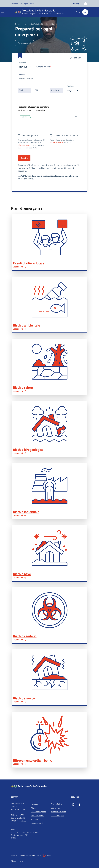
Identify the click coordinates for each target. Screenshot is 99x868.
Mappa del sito (17, 861)
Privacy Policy (56, 804)
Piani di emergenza (39, 812)
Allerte (34, 808)
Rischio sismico (24, 698)
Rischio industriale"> (50, 486)
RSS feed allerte (37, 816)
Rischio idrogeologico (28, 450)
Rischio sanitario (25, 636)
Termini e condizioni (59, 812)
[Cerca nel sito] (85, 12)
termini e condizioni (56, 142)
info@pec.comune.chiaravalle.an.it (25, 832)
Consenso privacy (30, 135)
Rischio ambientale (27, 325)
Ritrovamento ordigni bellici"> (50, 735)
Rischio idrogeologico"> (50, 424)
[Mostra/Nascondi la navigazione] (3, 12)
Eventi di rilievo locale (29, 263)
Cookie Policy (56, 808)
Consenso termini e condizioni (67, 135)
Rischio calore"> (50, 362)
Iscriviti (76, 4)
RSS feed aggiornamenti (37, 821)
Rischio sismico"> (50, 672)
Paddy (47, 856)
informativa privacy (25, 145)
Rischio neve (22, 574)
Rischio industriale (26, 512)
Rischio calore (23, 387)
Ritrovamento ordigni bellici (33, 760)
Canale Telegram (58, 816)
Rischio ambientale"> (50, 299)
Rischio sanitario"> (50, 610)
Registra (24, 158)
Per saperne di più (24, 43)
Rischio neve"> (50, 548)
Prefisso (23, 63)
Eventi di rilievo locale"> (50, 237)
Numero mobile (43, 67)
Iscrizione (35, 804)
